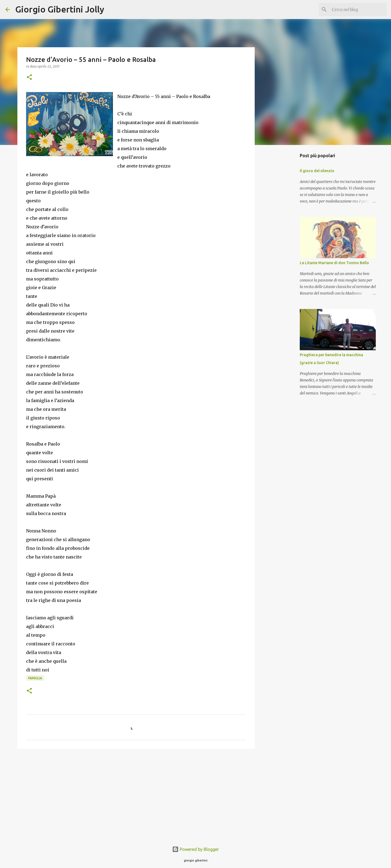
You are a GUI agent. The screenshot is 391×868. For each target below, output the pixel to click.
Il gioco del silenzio (317, 171)
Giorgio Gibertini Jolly (60, 9)
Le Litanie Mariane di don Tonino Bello (334, 263)
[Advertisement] (136, 795)
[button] (29, 78)
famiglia (35, 678)
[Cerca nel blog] (358, 10)
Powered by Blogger (195, 849)
